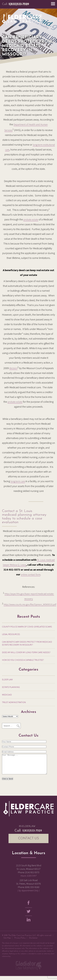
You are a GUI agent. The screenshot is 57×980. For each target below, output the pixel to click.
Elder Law (7, 679)
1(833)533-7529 (19, 4)
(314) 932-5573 (32, 876)
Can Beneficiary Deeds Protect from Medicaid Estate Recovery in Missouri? (27, 643)
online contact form (31, 574)
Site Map (7, 942)
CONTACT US (28, 842)
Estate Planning (11, 687)
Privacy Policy (20, 942)
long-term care (18, 481)
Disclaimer (33, 942)
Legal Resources (11, 634)
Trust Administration (14, 702)
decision (13, 368)
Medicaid (7, 695)
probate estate (31, 220)
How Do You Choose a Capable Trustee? (23, 660)
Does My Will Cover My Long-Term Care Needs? (26, 652)
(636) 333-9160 (32, 891)
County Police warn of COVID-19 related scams (27, 627)
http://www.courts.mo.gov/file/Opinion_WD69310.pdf (30, 604)
